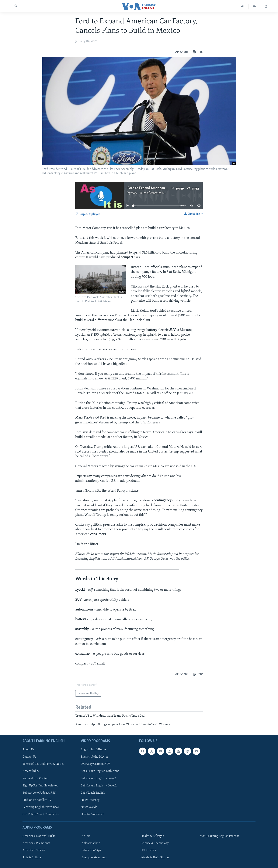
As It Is (86, 836)
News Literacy (90, 800)
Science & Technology (155, 843)
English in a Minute (93, 750)
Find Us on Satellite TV (37, 800)
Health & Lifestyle (152, 836)
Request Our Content (36, 778)
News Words (89, 807)
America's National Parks (39, 836)
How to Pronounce (92, 814)
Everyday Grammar (94, 858)
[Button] (182, 52)
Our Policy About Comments (41, 814)
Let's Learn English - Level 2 (99, 786)
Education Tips (91, 850)
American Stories (34, 850)
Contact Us (29, 757)
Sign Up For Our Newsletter (40, 786)
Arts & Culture (32, 858)
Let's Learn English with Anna (100, 771)
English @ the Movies (95, 757)
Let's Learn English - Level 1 (99, 778)
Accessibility (31, 771)
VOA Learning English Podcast (219, 836)
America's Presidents (36, 843)
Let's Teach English (93, 793)
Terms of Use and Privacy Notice (43, 764)
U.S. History (148, 850)
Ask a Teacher (91, 843)
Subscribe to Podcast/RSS (39, 793)
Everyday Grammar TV (95, 764)
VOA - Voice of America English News (155, 193)
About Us (28, 750)
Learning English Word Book (41, 807)
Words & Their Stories (155, 858)
